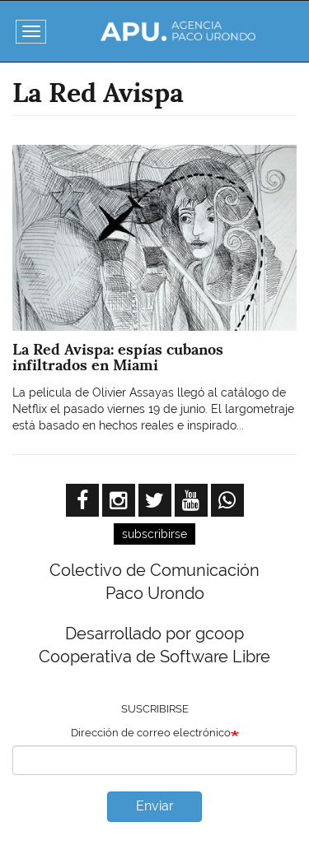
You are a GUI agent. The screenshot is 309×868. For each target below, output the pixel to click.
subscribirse (154, 534)
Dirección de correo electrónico (151, 733)
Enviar (155, 806)
